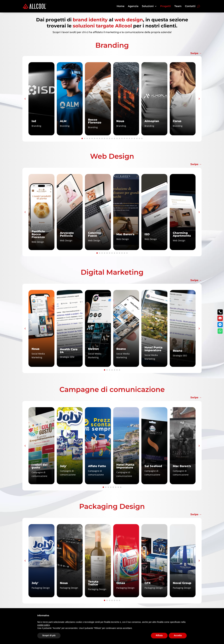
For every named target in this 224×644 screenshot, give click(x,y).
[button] (25, 99)
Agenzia (133, 6)
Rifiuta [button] (159, 635)
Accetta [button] (178, 635)
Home (121, 6)
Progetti (166, 6)
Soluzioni (148, 6)
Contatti (190, 6)
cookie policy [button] (43, 625)
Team (178, 6)
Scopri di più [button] (49, 635)
